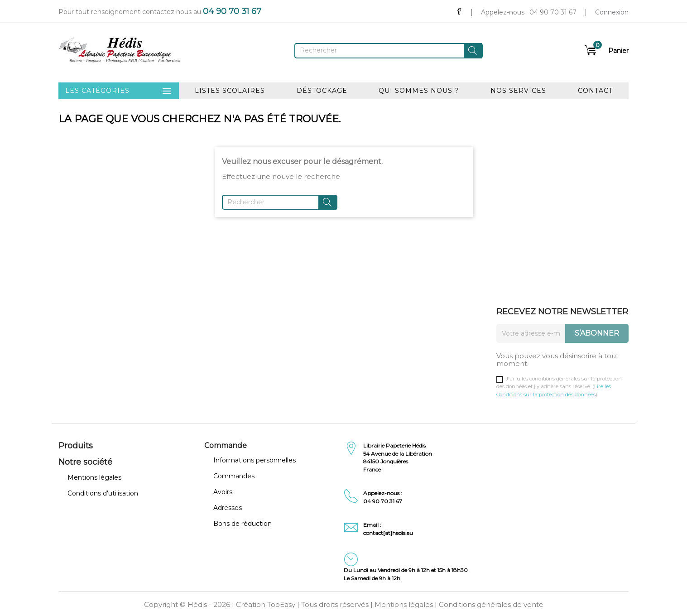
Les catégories (119, 91)
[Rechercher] (389, 51)
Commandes (234, 476)
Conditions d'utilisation (103, 493)
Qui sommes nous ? (419, 91)
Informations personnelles (255, 460)
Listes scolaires (230, 91)
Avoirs (223, 492)
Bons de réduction (243, 524)
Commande (226, 445)
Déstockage (322, 91)
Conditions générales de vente (491, 604)
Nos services (518, 91)
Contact (595, 91)
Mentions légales (94, 477)
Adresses (228, 508)
